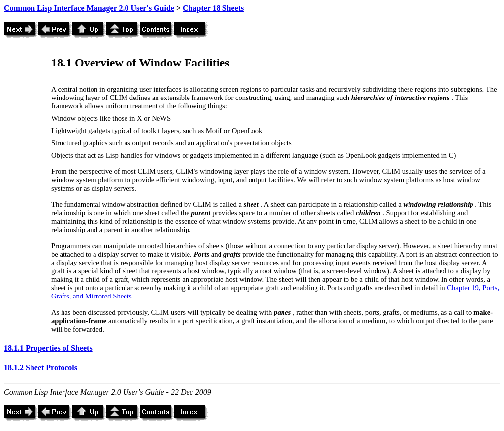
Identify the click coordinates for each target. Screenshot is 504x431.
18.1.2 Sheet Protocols (41, 368)
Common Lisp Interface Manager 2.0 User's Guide (89, 8)
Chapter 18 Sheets (213, 8)
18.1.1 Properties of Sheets (48, 348)
